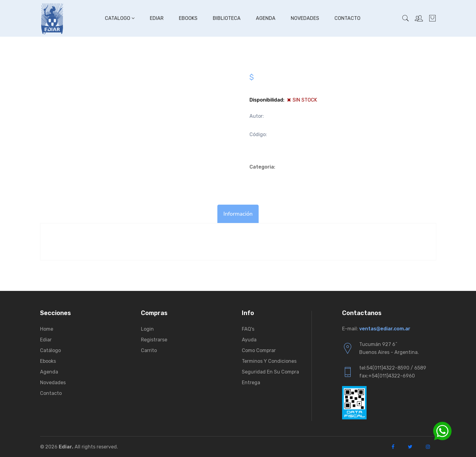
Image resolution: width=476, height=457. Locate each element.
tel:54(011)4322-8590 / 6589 (393, 368)
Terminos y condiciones (269, 361)
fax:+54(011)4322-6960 (387, 376)
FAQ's (248, 329)
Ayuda (249, 340)
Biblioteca (227, 18)
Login (147, 329)
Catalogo (120, 18)
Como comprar (259, 350)
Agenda (266, 18)
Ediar (157, 18)
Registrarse (154, 340)
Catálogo (50, 350)
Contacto (347, 18)
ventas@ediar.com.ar (385, 329)
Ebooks (188, 18)
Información (238, 214)
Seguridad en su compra (270, 372)
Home (47, 329)
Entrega (251, 383)
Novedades (305, 18)
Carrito (149, 350)
